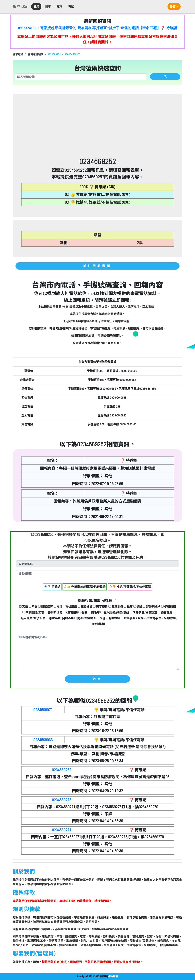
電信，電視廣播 (65, 607)
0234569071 (43, 710)
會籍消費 (116, 607)
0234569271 (62, 830)
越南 (60, 6)
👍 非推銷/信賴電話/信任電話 (85, 587)
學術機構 (169, 607)
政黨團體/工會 (33, 612)
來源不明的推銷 (108, 618)
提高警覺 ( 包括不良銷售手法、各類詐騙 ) (149, 618)
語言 (173, 6)
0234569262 (62, 770)
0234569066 (43, 740)
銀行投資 (85, 607)
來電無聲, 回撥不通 (60, 618)
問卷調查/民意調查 (144, 612)
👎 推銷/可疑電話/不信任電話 (130, 587)
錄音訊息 (165, 612)
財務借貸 (46, 607)
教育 (128, 607)
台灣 (36, 6)
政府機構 (70, 612)
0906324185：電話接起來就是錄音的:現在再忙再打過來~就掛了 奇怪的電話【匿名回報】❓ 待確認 (97, 28)
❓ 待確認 (52, 587)
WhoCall (21, 7)
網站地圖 (113, 976)
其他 (24, 607)
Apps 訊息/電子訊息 (32, 618)
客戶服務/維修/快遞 (115, 612)
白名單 (94, 612)
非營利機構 (152, 607)
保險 (138, 607)
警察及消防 (54, 612)
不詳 (33, 607)
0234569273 (62, 800)
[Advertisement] (97, 130)
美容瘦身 (101, 607)
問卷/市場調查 (85, 618)
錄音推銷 (98, 624)
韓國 (71, 6)
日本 (48, 6)
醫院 (83, 612)
